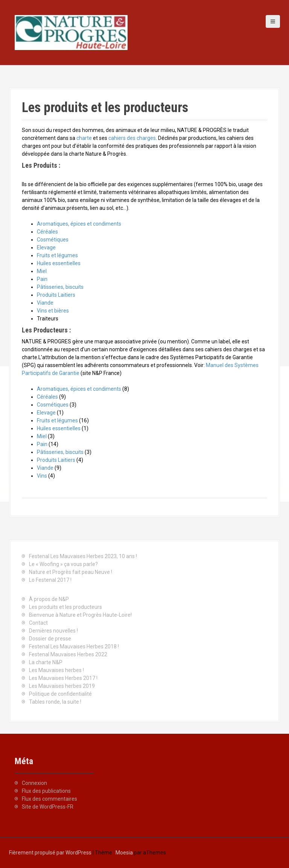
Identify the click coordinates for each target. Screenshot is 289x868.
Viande (45, 303)
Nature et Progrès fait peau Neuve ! (71, 572)
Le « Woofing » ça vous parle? (63, 564)
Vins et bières (53, 311)
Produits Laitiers (56, 295)
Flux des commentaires (49, 799)
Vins (42, 476)
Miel (42, 271)
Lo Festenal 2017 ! (50, 580)
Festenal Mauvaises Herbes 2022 (68, 654)
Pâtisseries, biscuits (60, 287)
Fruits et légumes (57, 255)
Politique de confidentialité (60, 694)
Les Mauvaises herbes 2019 (62, 686)
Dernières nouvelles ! (53, 631)
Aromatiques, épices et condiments (79, 224)
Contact (38, 623)
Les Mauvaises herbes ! (56, 670)
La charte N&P (46, 662)
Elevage (46, 247)
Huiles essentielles (59, 263)
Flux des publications (46, 791)
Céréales (47, 232)
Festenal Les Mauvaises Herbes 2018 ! (74, 646)
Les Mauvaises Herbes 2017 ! (63, 678)
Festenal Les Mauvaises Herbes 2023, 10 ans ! (83, 556)
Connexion (34, 783)
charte (84, 138)
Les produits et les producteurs (65, 607)
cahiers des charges (132, 138)
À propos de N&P (49, 599)
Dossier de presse (50, 639)
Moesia (124, 853)
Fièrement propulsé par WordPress (50, 853)
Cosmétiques (53, 240)
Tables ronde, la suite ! (55, 702)
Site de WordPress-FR (48, 807)
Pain (42, 279)
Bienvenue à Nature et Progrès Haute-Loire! (80, 615)
